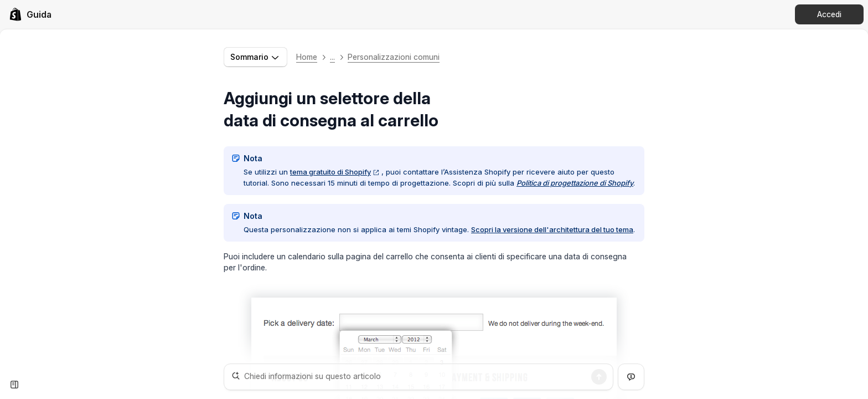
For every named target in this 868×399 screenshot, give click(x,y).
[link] (30, 14)
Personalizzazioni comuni (394, 57)
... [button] (332, 57)
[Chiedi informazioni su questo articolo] (418, 377)
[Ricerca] (599, 377)
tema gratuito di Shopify (335, 172)
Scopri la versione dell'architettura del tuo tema (552, 229)
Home (307, 57)
